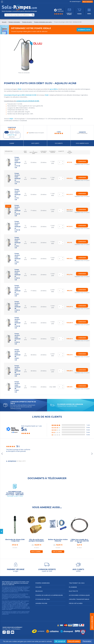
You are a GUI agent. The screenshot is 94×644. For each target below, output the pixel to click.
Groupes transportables (79, 599)
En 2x (6, 132)
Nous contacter (88, 2)
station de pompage (23, 605)
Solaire (38, 587)
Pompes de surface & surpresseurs (49, 595)
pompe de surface (16, 601)
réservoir (12, 607)
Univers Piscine (41, 603)
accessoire (24, 607)
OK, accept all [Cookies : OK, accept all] (60, 641)
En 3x (12, 132)
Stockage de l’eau (43, 599)
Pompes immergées (43, 583)
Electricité (73, 591)
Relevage (39, 591)
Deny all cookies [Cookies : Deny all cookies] (74, 641)
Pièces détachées (76, 603)
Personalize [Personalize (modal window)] (87, 641)
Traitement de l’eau (77, 583)
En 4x (17, 132)
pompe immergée (19, 602)
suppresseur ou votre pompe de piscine (18, 606)
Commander (82, 161)
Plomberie (73, 587)
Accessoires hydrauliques (79, 595)
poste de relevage (8, 605)
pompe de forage (17, 603)
